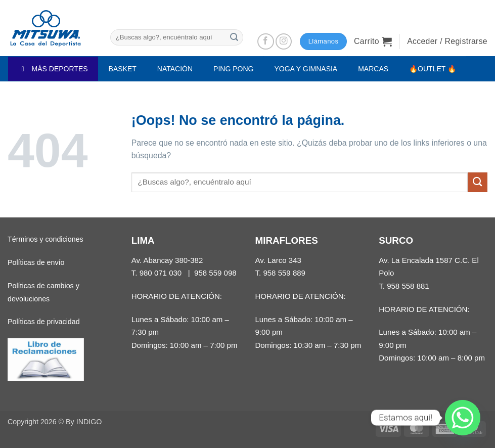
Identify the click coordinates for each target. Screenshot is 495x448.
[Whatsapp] (463, 418)
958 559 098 (215, 273)
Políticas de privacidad (44, 322)
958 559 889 (284, 273)
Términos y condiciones (46, 239)
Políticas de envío (36, 262)
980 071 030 (161, 273)
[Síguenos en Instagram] (284, 42)
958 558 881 (408, 286)
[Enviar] (234, 37)
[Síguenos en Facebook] (266, 42)
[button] (373, 41)
